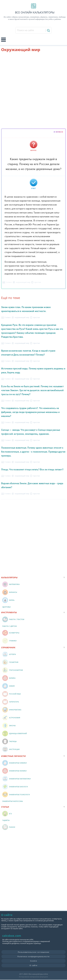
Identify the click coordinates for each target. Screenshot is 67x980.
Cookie (34, 961)
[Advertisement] (33, 91)
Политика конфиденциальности (33, 956)
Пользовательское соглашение (34, 952)
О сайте (33, 965)
